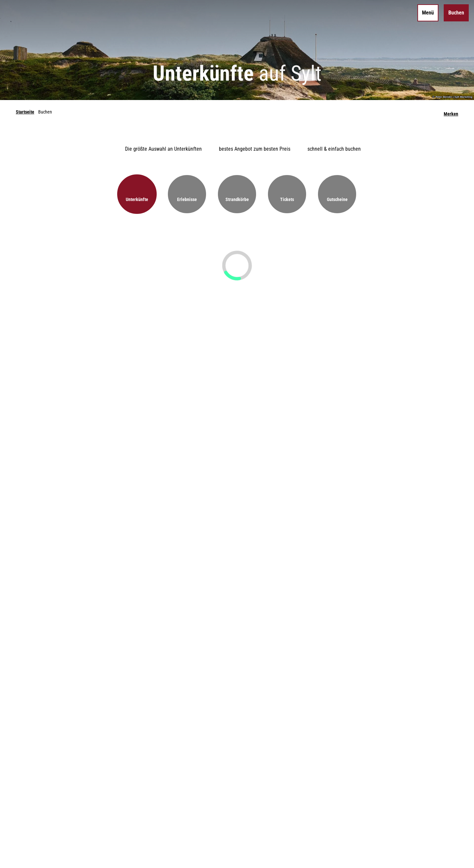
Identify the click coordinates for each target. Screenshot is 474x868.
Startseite (25, 112)
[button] (137, 194)
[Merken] (451, 112)
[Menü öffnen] (428, 13)
